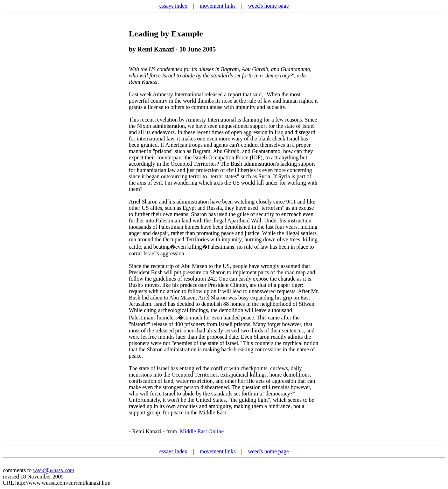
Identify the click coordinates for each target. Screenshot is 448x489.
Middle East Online (202, 431)
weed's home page (268, 6)
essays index (173, 6)
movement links (218, 6)
